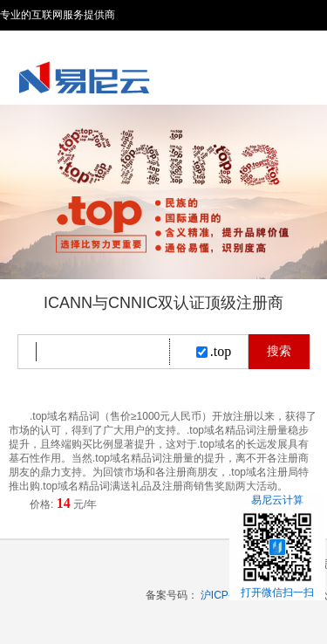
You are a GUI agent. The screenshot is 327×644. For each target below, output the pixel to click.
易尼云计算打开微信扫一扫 (277, 546)
